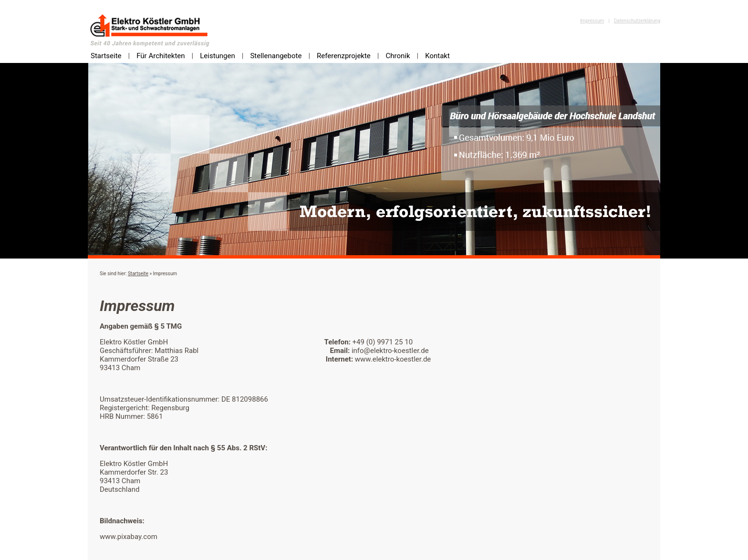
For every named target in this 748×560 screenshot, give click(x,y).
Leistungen (218, 56)
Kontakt (437, 56)
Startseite (106, 56)
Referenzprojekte (344, 56)
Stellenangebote (276, 56)
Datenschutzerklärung (637, 21)
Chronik (398, 56)
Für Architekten (161, 56)
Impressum (592, 21)
